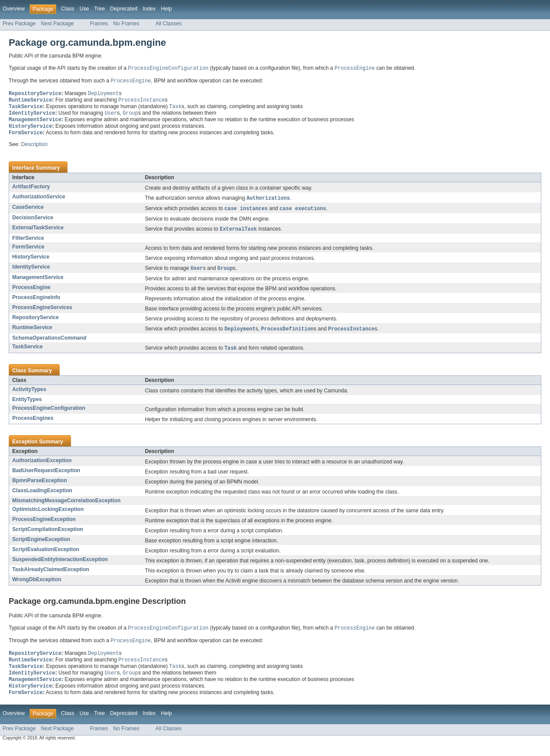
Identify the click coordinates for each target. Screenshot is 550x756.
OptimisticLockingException (48, 516)
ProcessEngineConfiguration (49, 415)
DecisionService (33, 222)
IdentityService (31, 272)
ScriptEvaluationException (46, 556)
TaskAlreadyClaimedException (51, 576)
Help (166, 9)
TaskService (27, 353)
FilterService (28, 243)
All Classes (169, 24)
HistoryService (31, 262)
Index (149, 9)
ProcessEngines (33, 425)
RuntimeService (32, 333)
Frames (99, 24)
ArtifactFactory (31, 191)
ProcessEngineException (44, 526)
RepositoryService (36, 323)
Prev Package (19, 24)
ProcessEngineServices (42, 313)
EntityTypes (27, 406)
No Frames (126, 24)
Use (84, 9)
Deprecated (124, 9)
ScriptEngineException (41, 546)
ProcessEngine (31, 293)
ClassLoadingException (42, 497)
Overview (14, 9)
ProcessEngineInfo (36, 303)
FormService (28, 252)
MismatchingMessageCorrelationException (66, 507)
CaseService (28, 211)
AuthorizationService (39, 201)
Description (34, 148)
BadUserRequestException (46, 477)
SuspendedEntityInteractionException (60, 566)
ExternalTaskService (38, 232)
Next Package (58, 24)
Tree (100, 9)
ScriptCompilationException (48, 536)
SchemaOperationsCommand (49, 344)
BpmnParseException (40, 487)
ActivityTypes (29, 396)
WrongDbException (37, 586)
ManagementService (38, 283)
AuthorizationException (42, 467)
